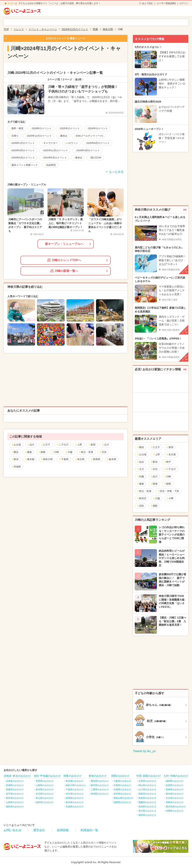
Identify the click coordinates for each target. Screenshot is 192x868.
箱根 (42, 452)
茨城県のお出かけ (75, 807)
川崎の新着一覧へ (64, 271)
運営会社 (39, 830)
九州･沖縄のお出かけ (176, 776)
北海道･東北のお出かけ (17, 776)
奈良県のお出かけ (122, 794)
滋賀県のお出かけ (122, 802)
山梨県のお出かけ (45, 785)
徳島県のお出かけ (147, 815)
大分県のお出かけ (175, 798)
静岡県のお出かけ (100, 794)
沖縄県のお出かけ (175, 811)
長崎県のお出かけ (175, 790)
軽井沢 (142, 498)
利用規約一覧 (89, 830)
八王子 (45, 445)
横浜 (15, 452)
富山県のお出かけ (45, 798)
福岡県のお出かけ (175, 781)
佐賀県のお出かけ (175, 785)
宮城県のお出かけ (15, 785)
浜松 (140, 506)
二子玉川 (62, 445)
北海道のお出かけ (15, 781)
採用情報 (63, 830)
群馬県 (95, 459)
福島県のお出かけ (15, 807)
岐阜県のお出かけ (100, 785)
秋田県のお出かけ (15, 798)
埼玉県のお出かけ (75, 794)
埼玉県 (80, 459)
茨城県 (16, 467)
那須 (15, 459)
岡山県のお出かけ (147, 785)
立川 (105, 445)
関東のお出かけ (73, 776)
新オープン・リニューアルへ (64, 244)
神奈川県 (47, 459)
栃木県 (111, 459)
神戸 (167, 462)
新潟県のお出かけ (45, 790)
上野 (78, 445)
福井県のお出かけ (45, 802)
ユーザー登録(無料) (166, 3)
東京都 (30, 459)
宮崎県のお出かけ (175, 802)
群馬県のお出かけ (75, 798)
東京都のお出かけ (75, 781)
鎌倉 (28, 452)
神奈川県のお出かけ (76, 785)
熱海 (154, 484)
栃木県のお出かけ (75, 802)
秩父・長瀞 (86, 452)
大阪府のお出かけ (122, 781)
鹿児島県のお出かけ (176, 807)
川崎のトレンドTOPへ (64, 260)
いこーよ (13, 3)
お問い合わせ (13, 830)
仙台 (140, 462)
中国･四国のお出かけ (149, 776)
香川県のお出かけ (147, 811)
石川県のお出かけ (45, 794)
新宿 (92, 445)
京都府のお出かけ (122, 785)
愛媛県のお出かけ (147, 802)
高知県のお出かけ (147, 807)
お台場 (16, 445)
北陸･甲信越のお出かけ (47, 776)
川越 (69, 452)
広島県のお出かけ (147, 781)
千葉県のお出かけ (75, 790)
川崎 (55, 452)
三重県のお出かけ (100, 790)
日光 (103, 452)
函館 (154, 506)
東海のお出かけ (98, 776)
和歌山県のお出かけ (124, 798)
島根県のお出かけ (147, 798)
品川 (31, 445)
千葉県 (64, 459)
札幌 (140, 476)
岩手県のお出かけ (15, 794)
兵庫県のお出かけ (122, 790)
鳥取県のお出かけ (147, 794)
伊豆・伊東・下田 (168, 491)
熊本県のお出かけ (175, 794)
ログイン (184, 3)
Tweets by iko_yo (144, 751)
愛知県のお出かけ (100, 781)
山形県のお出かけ (15, 802)
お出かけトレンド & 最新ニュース (66, 38)
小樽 (170, 498)
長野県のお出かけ (45, 781)
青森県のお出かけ (15, 790)
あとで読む (148, 3)
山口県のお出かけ (147, 790)
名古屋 (171, 454)
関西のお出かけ (120, 776)
